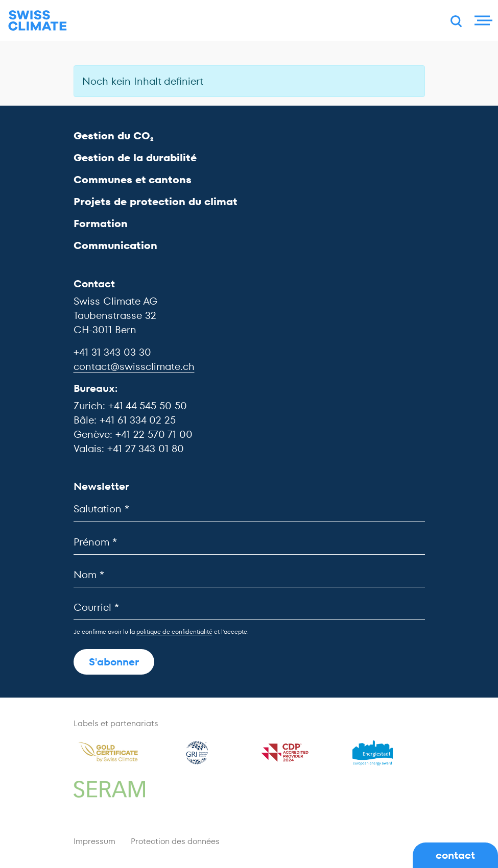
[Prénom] (249, 542)
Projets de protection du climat (156, 202)
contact (455, 855)
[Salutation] (249, 509)
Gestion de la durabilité (135, 158)
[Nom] (249, 575)
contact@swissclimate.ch (134, 366)
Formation (101, 224)
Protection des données (175, 841)
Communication (115, 245)
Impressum (94, 841)
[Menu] (482, 20)
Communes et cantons (133, 180)
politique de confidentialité (174, 631)
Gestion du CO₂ (114, 136)
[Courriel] (249, 607)
